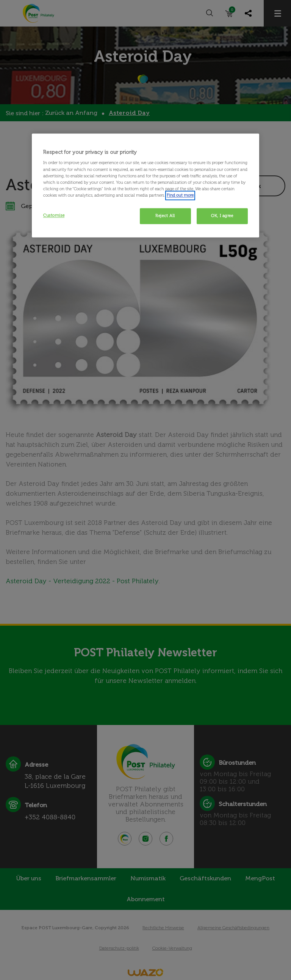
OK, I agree (222, 216)
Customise (54, 215)
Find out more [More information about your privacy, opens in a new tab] (180, 195)
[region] (145, 185)
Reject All (165, 216)
